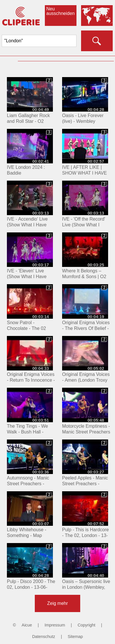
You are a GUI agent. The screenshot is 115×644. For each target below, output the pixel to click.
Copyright (87, 625)
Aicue (27, 625)
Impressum (55, 625)
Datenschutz (44, 637)
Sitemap (75, 637)
